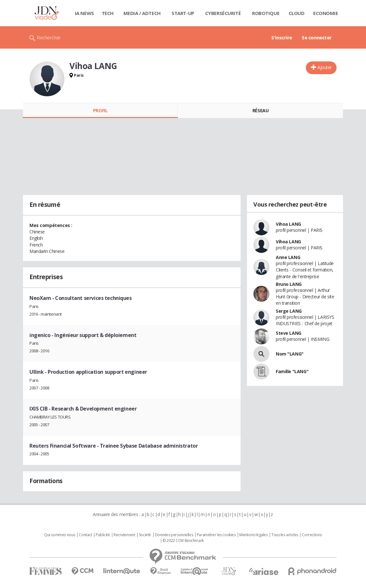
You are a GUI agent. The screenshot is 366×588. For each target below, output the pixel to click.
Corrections (312, 535)
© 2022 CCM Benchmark (183, 541)
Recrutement (124, 535)
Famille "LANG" (292, 371)
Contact (85, 535)
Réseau (260, 110)
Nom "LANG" (290, 354)
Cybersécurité (223, 13)
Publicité (103, 535)
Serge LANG (289, 311)
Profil (100, 110)
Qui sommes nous (60, 535)
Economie (326, 13)
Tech (108, 13)
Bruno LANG (289, 284)
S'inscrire (282, 37)
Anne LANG (288, 257)
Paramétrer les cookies (216, 535)
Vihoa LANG (288, 224)
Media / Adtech (142, 13)
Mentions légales (253, 535)
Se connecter (317, 37)
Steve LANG (289, 333)
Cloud (297, 13)
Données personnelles (174, 535)
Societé (145, 535)
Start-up (183, 13)
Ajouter (325, 67)
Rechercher (49, 37)
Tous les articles (285, 535)
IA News (84, 13)
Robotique (266, 13)
